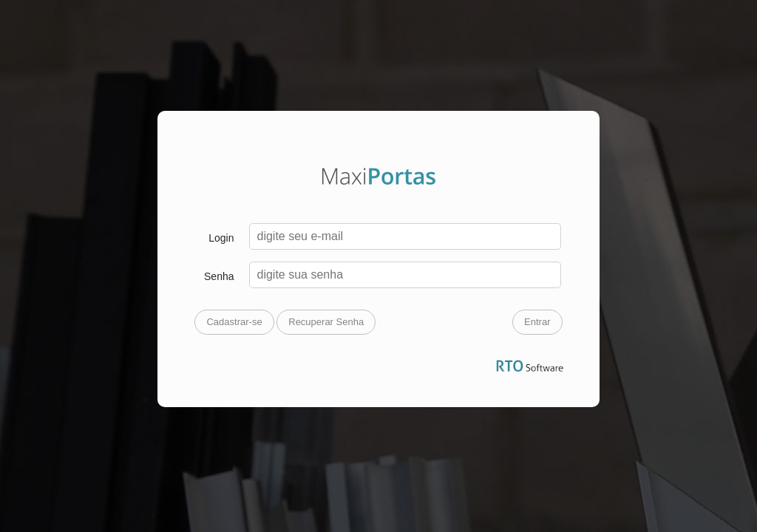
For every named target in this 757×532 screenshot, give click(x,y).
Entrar (537, 322)
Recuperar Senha (326, 322)
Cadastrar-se (234, 322)
